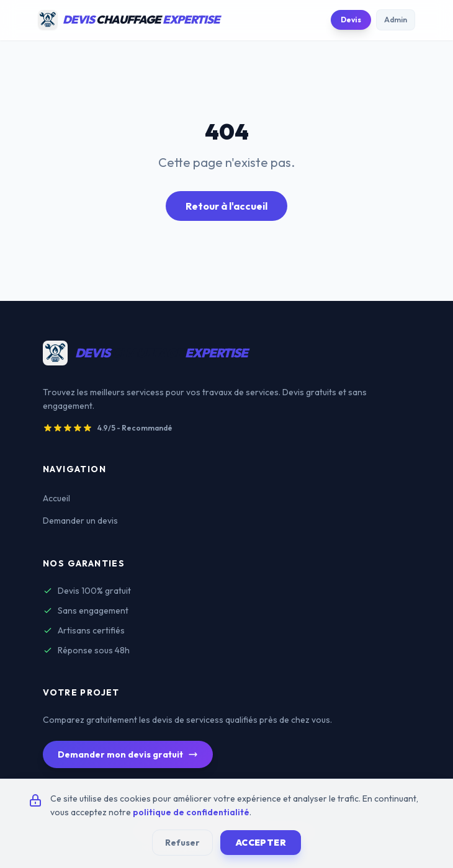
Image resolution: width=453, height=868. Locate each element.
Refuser (182, 843)
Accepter (261, 843)
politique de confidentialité (191, 812)
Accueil (56, 498)
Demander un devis (80, 521)
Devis (351, 20)
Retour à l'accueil (226, 206)
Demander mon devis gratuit (128, 754)
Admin (396, 20)
